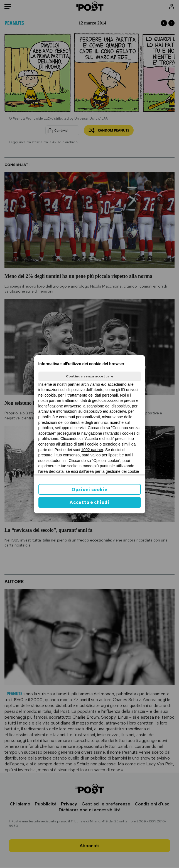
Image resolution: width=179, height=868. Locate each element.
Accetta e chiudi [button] (89, 502)
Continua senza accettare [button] (90, 376)
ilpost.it (115, 455)
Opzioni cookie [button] (89, 490)
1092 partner (92, 450)
